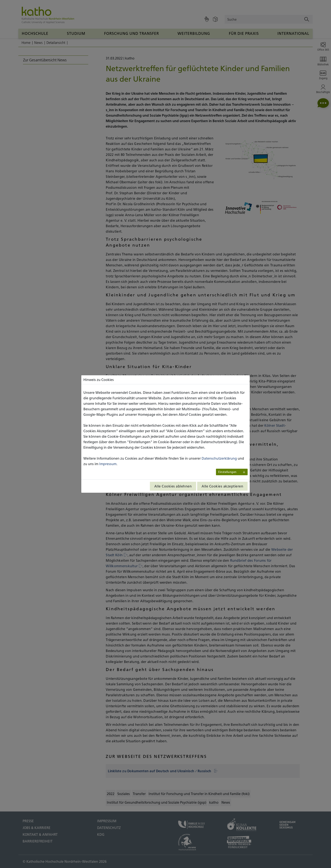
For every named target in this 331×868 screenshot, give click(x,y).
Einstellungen (227, 472)
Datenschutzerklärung (219, 458)
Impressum (108, 464)
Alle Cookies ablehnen (173, 486)
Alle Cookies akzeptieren (222, 486)
